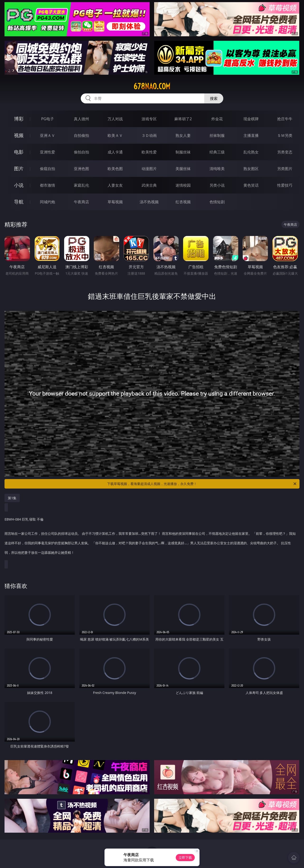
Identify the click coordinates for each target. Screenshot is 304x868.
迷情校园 (183, 185)
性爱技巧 (285, 185)
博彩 (19, 119)
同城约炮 (47, 202)
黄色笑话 (251, 185)
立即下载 (185, 857)
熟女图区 (251, 169)
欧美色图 (115, 169)
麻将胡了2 (183, 119)
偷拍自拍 (81, 152)
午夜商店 (81, 202)
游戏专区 (149, 119)
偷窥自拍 (47, 169)
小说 (19, 185)
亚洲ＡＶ (47, 135)
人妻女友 (115, 185)
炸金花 (217, 119)
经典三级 (217, 152)
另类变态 (285, 152)
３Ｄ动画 (149, 135)
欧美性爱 (149, 152)
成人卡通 (115, 152)
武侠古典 (149, 185)
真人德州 (81, 119)
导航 (19, 202)
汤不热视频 (149, 202)
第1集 (12, 498)
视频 (19, 135)
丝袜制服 (217, 135)
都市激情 (47, 185)
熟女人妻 (183, 135)
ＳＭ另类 (285, 135)
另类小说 (217, 185)
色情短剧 (217, 202)
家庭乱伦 (81, 185)
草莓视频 (115, 202)
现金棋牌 (251, 119)
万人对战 (115, 119)
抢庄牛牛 (285, 119)
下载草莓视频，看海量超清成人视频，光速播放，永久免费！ (202, 484)
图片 (19, 169)
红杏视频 (183, 202)
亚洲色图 (81, 169)
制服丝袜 (183, 152)
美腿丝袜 (183, 169)
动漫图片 (149, 169)
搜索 (214, 98)
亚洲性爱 (47, 152)
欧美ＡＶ (115, 135)
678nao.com (152, 86)
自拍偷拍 (81, 135)
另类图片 (285, 169)
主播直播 (251, 135)
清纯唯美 (217, 169)
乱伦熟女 (251, 152)
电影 (19, 152)
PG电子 (47, 119)
